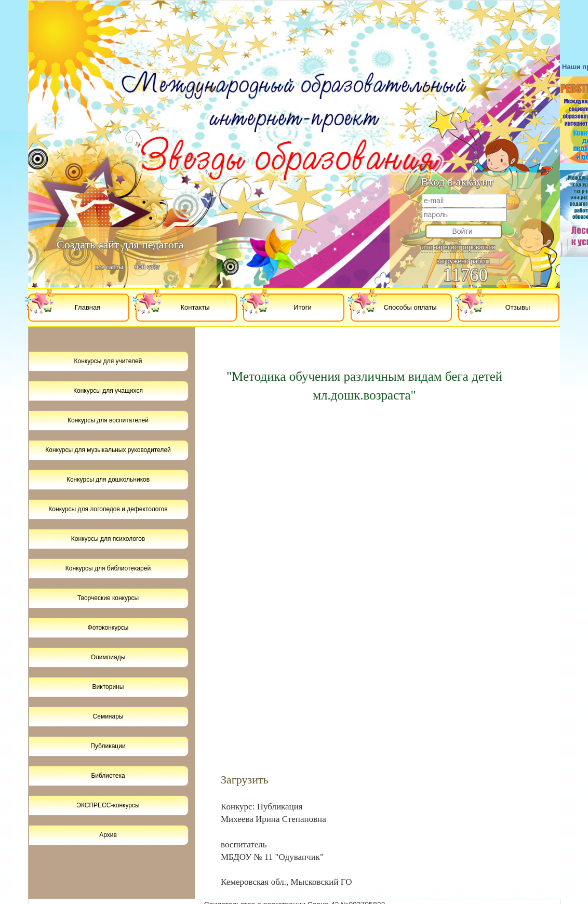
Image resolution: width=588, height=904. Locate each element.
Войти (462, 231)
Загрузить (245, 780)
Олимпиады (108, 657)
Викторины (108, 687)
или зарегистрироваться (458, 247)
